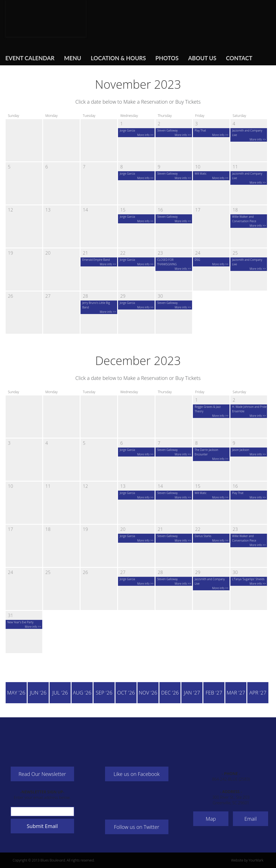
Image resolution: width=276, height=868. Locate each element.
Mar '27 (236, 693)
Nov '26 (148, 693)
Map (211, 819)
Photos (167, 58)
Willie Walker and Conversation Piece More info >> (249, 221)
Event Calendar (30, 58)
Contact (239, 58)
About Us (202, 58)
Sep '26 (104, 693)
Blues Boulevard (46, 18)
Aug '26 (82, 693)
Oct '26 (126, 693)
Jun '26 (38, 693)
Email (251, 819)
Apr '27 (258, 693)
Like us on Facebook (137, 774)
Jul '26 (60, 693)
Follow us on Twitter (137, 827)
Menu (73, 58)
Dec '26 (170, 693)
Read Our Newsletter (42, 774)
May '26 (16, 693)
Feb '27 (214, 693)
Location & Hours (118, 58)
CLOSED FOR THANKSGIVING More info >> (174, 264)
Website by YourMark (247, 860)
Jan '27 (192, 693)
